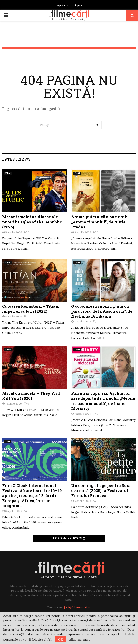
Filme (8, 173)
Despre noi (61, 5)
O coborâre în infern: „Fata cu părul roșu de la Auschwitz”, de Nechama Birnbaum (102, 311)
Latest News (16, 159)
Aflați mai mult (79, 639)
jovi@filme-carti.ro (78, 607)
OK (61, 639)
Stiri (8, 442)
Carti (77, 173)
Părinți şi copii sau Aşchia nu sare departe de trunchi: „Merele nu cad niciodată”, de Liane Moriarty (103, 401)
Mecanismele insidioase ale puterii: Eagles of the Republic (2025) (32, 222)
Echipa (78, 5)
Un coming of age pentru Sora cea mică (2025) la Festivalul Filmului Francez (101, 491)
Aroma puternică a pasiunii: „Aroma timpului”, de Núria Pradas (99, 222)
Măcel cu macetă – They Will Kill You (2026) (31, 396)
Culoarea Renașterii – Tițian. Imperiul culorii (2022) (31, 309)
